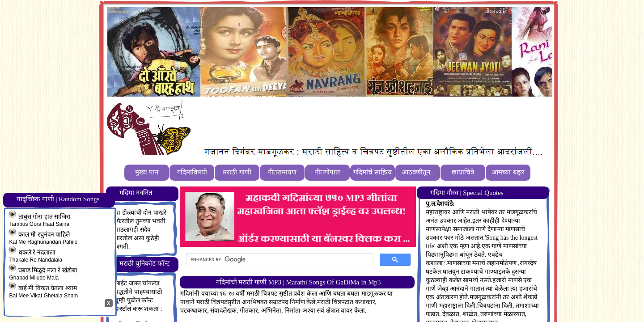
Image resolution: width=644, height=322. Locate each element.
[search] (279, 260)
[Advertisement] (357, 121)
